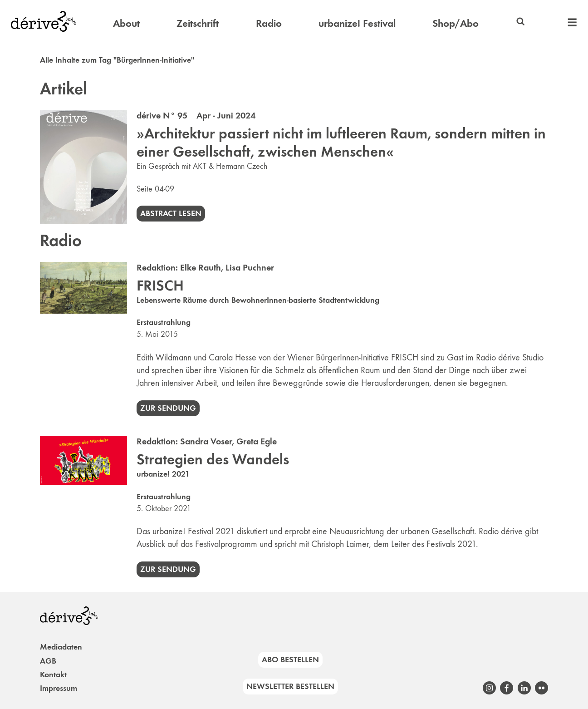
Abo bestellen (290, 660)
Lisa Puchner (250, 267)
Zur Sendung (168, 408)
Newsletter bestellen (290, 686)
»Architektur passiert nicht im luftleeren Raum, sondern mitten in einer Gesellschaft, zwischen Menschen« (341, 143)
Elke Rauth (201, 267)
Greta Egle (257, 441)
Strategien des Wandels (213, 459)
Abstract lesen (171, 213)
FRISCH (160, 286)
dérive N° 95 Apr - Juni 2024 (196, 115)
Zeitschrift (198, 23)
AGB (48, 661)
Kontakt (53, 675)
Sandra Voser (206, 441)
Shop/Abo (456, 23)
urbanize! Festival (357, 23)
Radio (269, 23)
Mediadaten (61, 647)
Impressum (59, 688)
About (126, 23)
